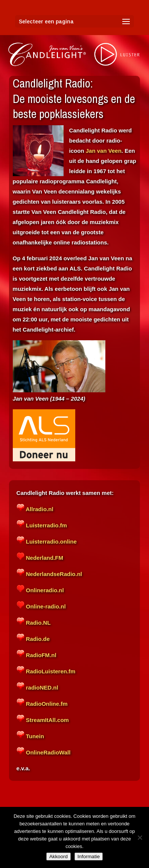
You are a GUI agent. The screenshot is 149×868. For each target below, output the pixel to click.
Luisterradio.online (51, 542)
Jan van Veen (104, 151)
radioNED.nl (41, 687)
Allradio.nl (39, 509)
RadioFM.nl (40, 655)
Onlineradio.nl (44, 590)
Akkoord (59, 856)
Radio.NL (38, 623)
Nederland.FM (45, 558)
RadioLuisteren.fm (50, 671)
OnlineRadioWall (48, 752)
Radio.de (38, 639)
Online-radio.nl (45, 606)
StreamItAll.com (47, 720)
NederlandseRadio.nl (53, 574)
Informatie (89, 856)
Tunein (34, 736)
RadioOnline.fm (46, 704)
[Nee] (140, 837)
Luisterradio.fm (46, 525)
